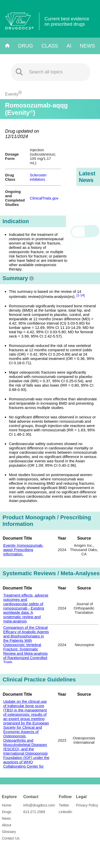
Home (6, 805)
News (87, 46)
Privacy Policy (87, 805)
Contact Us (11, 838)
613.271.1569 (34, 812)
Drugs (6, 812)
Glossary (9, 832)
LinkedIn (65, 812)
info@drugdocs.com (39, 805)
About (6, 825)
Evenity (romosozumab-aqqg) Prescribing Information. (23, 550)
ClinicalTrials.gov (44, 198)
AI (69, 46)
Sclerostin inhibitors (38, 177)
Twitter (64, 805)
